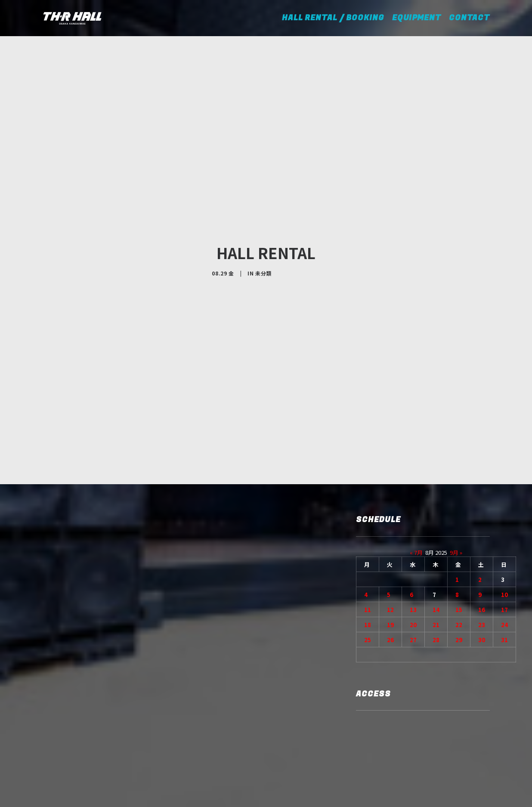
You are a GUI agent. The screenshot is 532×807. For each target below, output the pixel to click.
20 (413, 561)
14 (436, 546)
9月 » (456, 489)
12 (390, 546)
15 (459, 546)
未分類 (263, 241)
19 (390, 561)
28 (436, 576)
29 (459, 576)
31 (504, 576)
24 (504, 561)
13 (413, 546)
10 (504, 531)
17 (504, 546)
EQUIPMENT (417, 18)
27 (413, 576)
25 (368, 576)
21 (436, 561)
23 (482, 561)
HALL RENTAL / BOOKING (336, 18)
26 (390, 576)
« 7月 (416, 489)
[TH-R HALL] (72, 18)
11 (368, 546)
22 (459, 561)
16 (482, 546)
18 (368, 561)
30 (482, 576)
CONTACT (469, 18)
